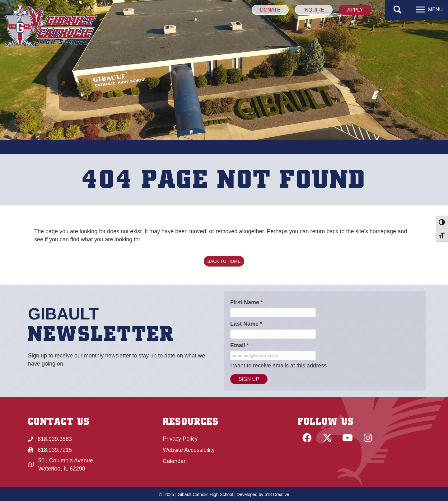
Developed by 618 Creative (263, 494)
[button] (398, 10)
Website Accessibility (189, 450)
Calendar (174, 461)
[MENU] (429, 10)
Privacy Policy (180, 439)
